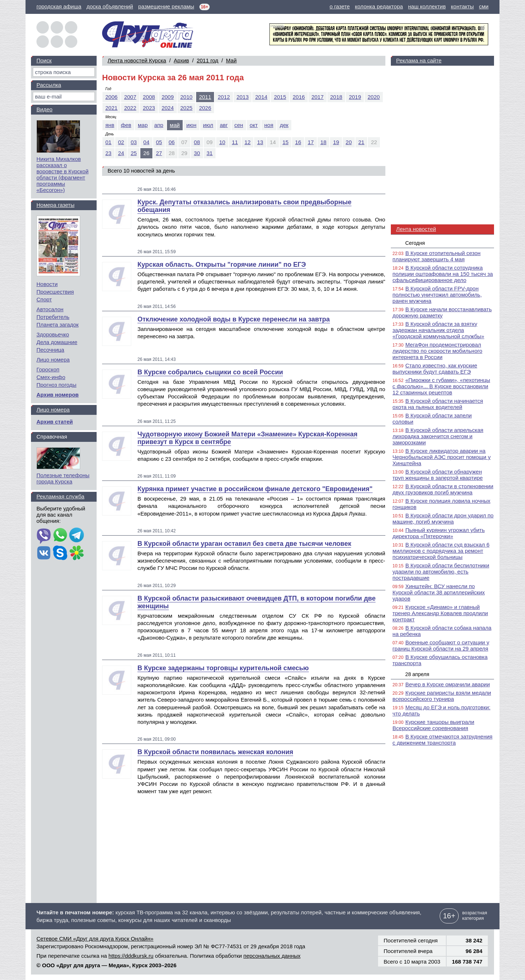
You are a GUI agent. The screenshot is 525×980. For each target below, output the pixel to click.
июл (208, 125)
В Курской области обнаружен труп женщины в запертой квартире (438, 475)
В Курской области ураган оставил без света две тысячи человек (244, 544)
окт (254, 125)
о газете (340, 6)
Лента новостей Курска (137, 60)
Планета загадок (58, 325)
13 (260, 142)
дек (284, 125)
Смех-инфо (51, 377)
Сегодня (415, 243)
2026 (205, 108)
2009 (168, 97)
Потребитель (53, 317)
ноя (269, 125)
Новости (47, 284)
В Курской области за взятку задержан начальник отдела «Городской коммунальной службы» (439, 330)
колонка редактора (379, 6)
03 (134, 142)
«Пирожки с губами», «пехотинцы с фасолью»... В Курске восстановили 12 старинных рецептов (442, 386)
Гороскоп (48, 369)
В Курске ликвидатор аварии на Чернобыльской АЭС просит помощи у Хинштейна (442, 457)
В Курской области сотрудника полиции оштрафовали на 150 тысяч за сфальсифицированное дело (443, 274)
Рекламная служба (60, 496)
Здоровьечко (53, 334)
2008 (149, 97)
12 (248, 142)
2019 (355, 97)
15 (286, 142)
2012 (224, 97)
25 (134, 153)
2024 (168, 108)
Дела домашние (57, 342)
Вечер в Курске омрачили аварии (448, 684)
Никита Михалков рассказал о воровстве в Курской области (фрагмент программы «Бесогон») (63, 174)
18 (324, 142)
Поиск (44, 60)
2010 (186, 97)
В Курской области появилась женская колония (215, 752)
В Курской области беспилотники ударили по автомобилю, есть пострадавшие (441, 572)
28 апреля (417, 674)
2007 (130, 97)
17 (311, 142)
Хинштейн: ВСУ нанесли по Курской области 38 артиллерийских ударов (439, 592)
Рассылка (49, 85)
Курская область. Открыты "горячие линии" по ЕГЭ (222, 265)
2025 (186, 108)
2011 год (207, 60)
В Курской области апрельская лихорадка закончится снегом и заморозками (438, 436)
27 (159, 153)
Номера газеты (55, 205)
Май (231, 60)
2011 (205, 97)
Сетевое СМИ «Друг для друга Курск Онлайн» (95, 939)
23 (108, 153)
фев (126, 125)
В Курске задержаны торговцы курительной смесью (223, 668)
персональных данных (272, 956)
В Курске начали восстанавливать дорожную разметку (442, 312)
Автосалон (50, 309)
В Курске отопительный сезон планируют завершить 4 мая (437, 256)
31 (210, 153)
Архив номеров (58, 395)
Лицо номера (53, 360)
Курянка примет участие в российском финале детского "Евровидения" (255, 489)
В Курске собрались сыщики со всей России (210, 372)
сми (484, 6)
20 (349, 142)
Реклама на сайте (419, 60)
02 (121, 142)
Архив (182, 60)
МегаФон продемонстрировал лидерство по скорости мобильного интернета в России (437, 351)
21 (361, 142)
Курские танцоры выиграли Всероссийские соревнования (433, 725)
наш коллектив (427, 6)
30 (197, 153)
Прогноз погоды (57, 385)
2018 (336, 97)
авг (224, 125)
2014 (261, 97)
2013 (243, 97)
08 (197, 142)
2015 (280, 97)
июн (191, 125)
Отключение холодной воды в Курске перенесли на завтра (234, 319)
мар (143, 125)
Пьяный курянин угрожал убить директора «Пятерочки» (439, 533)
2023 (149, 108)
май (175, 125)
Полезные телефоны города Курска (63, 478)
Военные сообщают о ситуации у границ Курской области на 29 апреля (441, 645)
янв (110, 125)
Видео (44, 109)
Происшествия (55, 292)
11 (235, 142)
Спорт (44, 299)
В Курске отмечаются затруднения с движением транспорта (443, 740)
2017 (317, 97)
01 (108, 142)
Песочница (50, 350)
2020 (374, 97)
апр (159, 125)
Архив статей (55, 422)
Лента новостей (416, 229)
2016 (299, 97)
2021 (111, 108)
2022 (130, 108)
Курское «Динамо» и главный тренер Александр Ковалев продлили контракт (440, 613)
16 (298, 142)
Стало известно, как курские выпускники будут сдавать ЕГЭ (435, 369)
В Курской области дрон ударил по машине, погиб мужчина (443, 518)
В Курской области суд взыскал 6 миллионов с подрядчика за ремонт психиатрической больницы (441, 551)
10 (222, 142)
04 (146, 142)
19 (336, 142)
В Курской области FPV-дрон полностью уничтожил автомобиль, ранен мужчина (437, 295)
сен (239, 125)
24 (121, 153)
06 (172, 142)
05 (159, 142)
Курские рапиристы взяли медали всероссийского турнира (442, 696)
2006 (111, 97)
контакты (462, 6)
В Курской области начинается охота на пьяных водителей (438, 404)
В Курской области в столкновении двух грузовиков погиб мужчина (443, 489)
